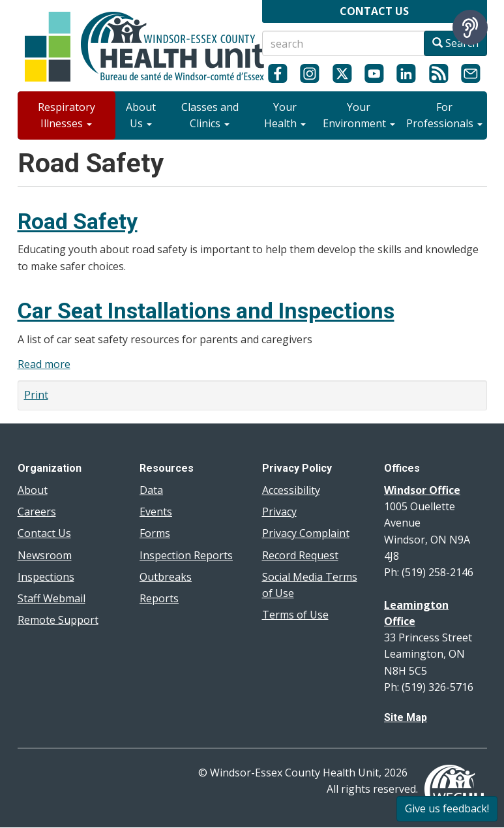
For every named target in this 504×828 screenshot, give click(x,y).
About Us (141, 115)
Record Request (300, 555)
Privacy (279, 512)
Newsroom (45, 555)
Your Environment (359, 115)
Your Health (285, 115)
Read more (44, 364)
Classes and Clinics (210, 115)
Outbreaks (166, 577)
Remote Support (58, 620)
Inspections (46, 577)
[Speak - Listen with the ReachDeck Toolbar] (470, 27)
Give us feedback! (447, 808)
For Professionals (444, 115)
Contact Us (44, 533)
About (33, 490)
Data (151, 490)
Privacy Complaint (306, 533)
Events (156, 512)
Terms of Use (295, 615)
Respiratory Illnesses (67, 115)
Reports (159, 598)
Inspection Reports (186, 555)
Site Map (406, 717)
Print (36, 395)
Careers (37, 512)
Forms (155, 533)
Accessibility (291, 490)
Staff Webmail (52, 598)
